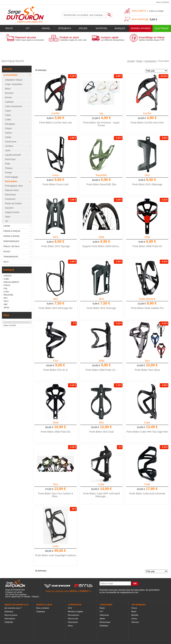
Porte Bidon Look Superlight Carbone (56, 555)
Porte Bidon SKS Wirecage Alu (55, 308)
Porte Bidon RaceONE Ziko (101, 184)
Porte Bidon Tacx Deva (147, 370)
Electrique (162, 28)
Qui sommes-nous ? (13, 608)
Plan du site (73, 619)
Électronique (105, 622)
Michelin (135, 615)
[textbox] (84, 15)
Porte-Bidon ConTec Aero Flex (147, 123)
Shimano (135, 622)
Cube (147, 423)
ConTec (55, 113)
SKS (147, 175)
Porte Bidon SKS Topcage (56, 246)
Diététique (104, 626)
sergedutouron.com (129, 592)
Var (101, 113)
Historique (9, 611)
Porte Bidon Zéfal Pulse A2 (147, 246)
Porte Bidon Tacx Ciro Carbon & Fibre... (56, 495)
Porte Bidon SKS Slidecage (147, 184)
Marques (120, 28)
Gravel (46, 28)
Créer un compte (156, 11)
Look (56, 546)
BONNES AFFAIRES (141, 28)
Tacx (147, 361)
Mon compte (139, 11)
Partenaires (73, 622)
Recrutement (73, 615)
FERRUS (84, 591)
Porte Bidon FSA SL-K (56, 370)
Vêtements (64, 28)
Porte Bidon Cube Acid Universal (147, 494)
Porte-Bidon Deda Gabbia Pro (147, 308)
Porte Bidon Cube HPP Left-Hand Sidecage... (101, 495)
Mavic (134, 611)
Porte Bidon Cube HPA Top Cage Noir (147, 432)
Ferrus (134, 608)
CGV (70, 608)
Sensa (134, 619)
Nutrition (101, 28)
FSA (55, 361)
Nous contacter (163, 2)
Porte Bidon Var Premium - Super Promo (101, 124)
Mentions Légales (75, 611)
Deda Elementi (147, 299)
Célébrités (9, 622)
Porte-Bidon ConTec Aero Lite (56, 123)
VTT (28, 28)
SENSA (73, 591)
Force (56, 175)
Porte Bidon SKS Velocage (101, 308)
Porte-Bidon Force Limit (55, 184)
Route (9, 28)
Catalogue (41, 611)
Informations (10, 619)
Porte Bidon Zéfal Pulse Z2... (101, 370)
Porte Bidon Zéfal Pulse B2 (56, 432)
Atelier (83, 28)
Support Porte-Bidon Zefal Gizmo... (101, 246)
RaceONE (101, 175)
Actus (70, 626)
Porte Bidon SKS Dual (101, 432)
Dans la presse (11, 615)
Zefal (101, 237)
